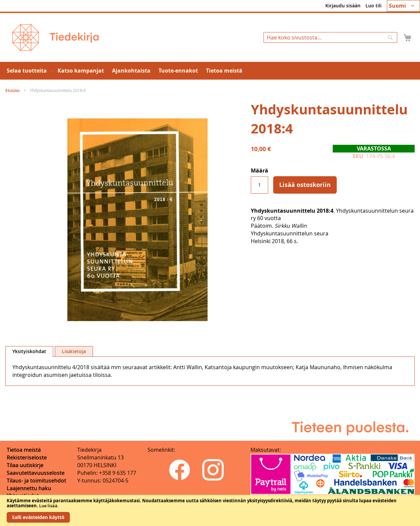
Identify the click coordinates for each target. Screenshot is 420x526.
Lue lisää (48, 506)
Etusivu (13, 90)
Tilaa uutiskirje (25, 465)
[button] (403, 6)
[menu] (210, 71)
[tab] (29, 351)
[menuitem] (28, 71)
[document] (210, 510)
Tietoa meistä (24, 450)
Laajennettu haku (29, 488)
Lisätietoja (74, 351)
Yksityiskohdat (29, 351)
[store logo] (56, 37)
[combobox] (330, 37)
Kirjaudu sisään (343, 6)
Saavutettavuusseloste (36, 473)
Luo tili (374, 6)
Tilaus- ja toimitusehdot (36, 481)
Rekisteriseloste (27, 457)
